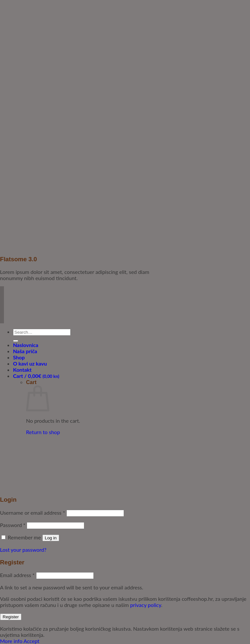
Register (11, 617)
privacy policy (146, 605)
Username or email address (33, 513)
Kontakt (22, 370)
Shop (19, 357)
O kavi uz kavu (30, 363)
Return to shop (43, 432)
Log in (51, 538)
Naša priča (25, 351)
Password (13, 525)
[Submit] (16, 341)
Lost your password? (23, 550)
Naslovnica (26, 345)
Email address (17, 575)
